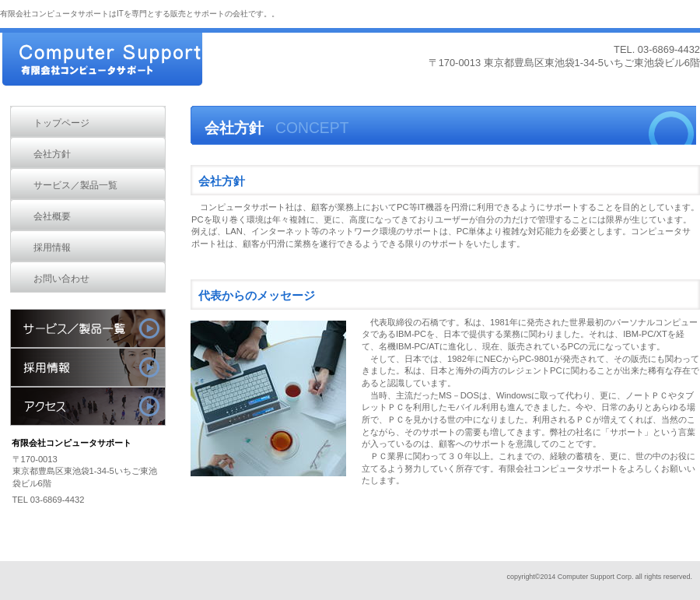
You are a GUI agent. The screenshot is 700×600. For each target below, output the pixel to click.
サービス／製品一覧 (88, 328)
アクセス (88, 406)
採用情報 (88, 367)
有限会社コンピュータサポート (117, 60)
